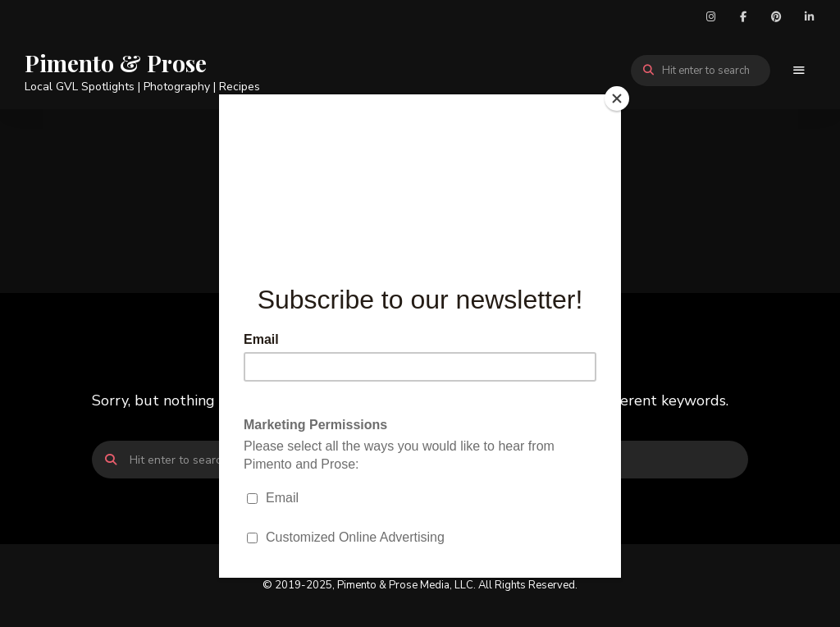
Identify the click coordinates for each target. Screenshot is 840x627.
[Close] (617, 98)
